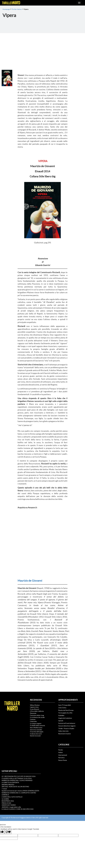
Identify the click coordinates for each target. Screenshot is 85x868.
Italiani (60, 752)
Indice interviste (63, 731)
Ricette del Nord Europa (66, 710)
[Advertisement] (42, 50)
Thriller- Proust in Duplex (66, 729)
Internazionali (63, 755)
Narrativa (61, 758)
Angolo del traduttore (65, 718)
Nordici (61, 750)
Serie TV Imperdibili (65, 705)
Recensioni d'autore (65, 734)
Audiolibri (61, 716)
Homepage (6, 9)
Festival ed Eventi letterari (67, 723)
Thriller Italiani (17, 9)
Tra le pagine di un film (65, 713)
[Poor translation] (8, 832)
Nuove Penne (63, 760)
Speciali (61, 721)
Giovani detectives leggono (67, 726)
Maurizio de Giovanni (30, 581)
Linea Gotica (62, 708)
